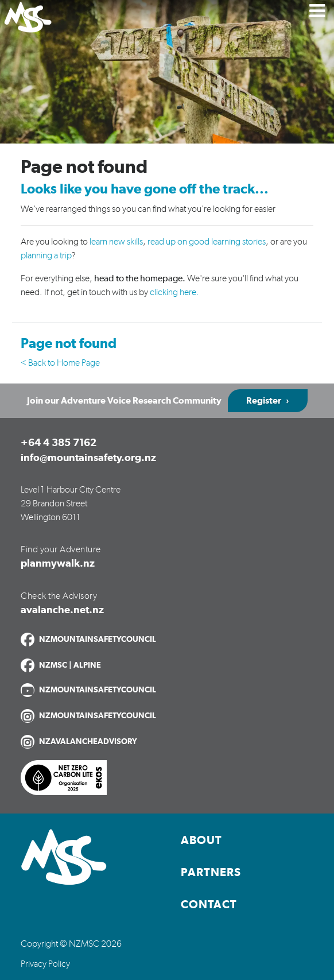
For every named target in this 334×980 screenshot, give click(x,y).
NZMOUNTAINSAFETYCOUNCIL (98, 640)
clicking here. (174, 292)
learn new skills (116, 242)
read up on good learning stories (207, 242)
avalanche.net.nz (62, 610)
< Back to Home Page (60, 363)
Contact (209, 905)
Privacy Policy (45, 964)
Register (264, 401)
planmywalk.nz (58, 564)
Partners (211, 873)
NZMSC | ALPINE (70, 665)
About (201, 840)
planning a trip (46, 255)
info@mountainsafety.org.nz (88, 458)
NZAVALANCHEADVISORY (88, 742)
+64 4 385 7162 (59, 443)
